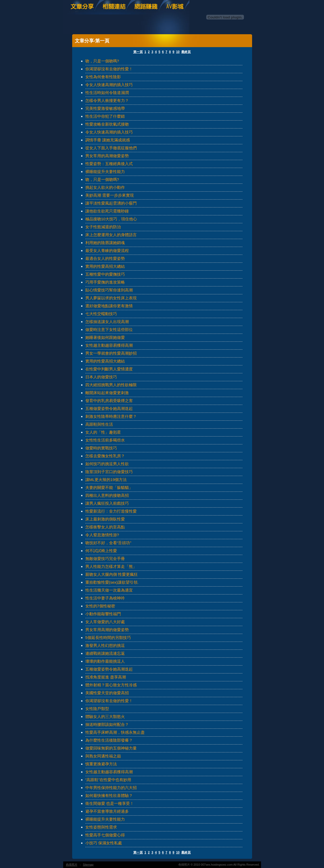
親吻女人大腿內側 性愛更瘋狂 (112, 574)
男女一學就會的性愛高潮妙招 (111, 353)
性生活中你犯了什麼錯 (105, 116)
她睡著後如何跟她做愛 (105, 337)
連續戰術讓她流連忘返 (105, 653)
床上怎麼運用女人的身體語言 (111, 235)
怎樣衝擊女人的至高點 (105, 527)
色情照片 (72, 865)
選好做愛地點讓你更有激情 (109, 306)
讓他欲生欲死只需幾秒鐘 (107, 211)
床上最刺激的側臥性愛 (105, 519)
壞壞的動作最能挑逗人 (105, 661)
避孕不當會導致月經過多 (107, 811)
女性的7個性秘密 (100, 606)
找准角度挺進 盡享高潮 (106, 677)
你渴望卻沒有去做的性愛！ (109, 69)
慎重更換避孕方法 (101, 764)
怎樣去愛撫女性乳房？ (105, 456)
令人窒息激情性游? (102, 535)
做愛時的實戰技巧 (101, 448)
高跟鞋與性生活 (99, 424)
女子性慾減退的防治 (103, 227)
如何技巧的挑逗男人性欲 (107, 464)
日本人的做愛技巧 (101, 377)
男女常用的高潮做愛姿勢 (107, 156)
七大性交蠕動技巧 (101, 314)
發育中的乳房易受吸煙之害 (109, 401)
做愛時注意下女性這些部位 (109, 329)
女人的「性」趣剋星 (103, 432)
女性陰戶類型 (97, 709)
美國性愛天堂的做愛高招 (107, 693)
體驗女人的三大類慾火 (105, 716)
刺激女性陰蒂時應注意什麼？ (111, 416)
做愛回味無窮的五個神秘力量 (111, 748)
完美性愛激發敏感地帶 (105, 108)
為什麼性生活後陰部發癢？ (109, 740)
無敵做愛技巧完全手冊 (105, 559)
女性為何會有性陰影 (103, 77)
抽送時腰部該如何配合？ (107, 724)
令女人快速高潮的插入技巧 (109, 85)
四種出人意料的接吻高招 (107, 495)
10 (178, 52)
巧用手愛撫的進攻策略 (105, 282)
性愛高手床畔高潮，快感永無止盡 (115, 732)
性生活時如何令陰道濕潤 (107, 93)
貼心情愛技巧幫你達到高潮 (109, 290)
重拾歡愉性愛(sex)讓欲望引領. (112, 582)
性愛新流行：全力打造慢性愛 (111, 511)
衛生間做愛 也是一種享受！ (110, 803)
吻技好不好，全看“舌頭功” (108, 543)
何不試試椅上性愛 (101, 551)
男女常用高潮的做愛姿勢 (107, 630)
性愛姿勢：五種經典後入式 (109, 164)
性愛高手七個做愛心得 (105, 835)
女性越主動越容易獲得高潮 (109, 345)
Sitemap (88, 865)
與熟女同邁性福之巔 (103, 756)
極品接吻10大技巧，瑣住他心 (111, 219)
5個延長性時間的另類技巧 (108, 638)
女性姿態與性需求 (101, 827)
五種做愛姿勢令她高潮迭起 (109, 408)
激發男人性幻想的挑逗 (105, 645)
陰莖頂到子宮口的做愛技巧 (109, 472)
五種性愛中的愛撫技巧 (105, 274)
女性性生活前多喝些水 (105, 440)
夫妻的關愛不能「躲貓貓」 (109, 487)
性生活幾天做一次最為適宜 (109, 590)
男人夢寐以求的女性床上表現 (111, 298)
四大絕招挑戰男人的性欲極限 (111, 385)
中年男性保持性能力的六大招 (111, 788)
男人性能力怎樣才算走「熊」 (111, 566)
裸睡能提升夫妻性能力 (105, 172)
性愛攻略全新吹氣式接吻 (107, 124)
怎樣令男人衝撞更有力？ (107, 100)
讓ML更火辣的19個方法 (106, 480)
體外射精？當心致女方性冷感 (111, 685)
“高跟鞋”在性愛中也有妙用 (108, 780)
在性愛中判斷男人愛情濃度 (109, 369)
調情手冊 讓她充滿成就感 (108, 140)
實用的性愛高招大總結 (105, 266)
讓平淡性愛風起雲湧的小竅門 (111, 203)
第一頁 (138, 52)
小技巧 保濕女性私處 (104, 843)
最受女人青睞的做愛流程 (107, 251)
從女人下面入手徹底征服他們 (111, 148)
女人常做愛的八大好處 (105, 622)
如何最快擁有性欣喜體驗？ (109, 795)
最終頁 (186, 52)
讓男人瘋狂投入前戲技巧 (107, 503)
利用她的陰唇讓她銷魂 (105, 243)
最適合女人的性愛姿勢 (105, 258)
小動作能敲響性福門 (103, 614)
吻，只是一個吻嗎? (102, 61)
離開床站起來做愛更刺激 (107, 393)
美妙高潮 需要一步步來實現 (110, 195)
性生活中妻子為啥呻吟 (105, 598)
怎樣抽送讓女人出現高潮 (107, 322)
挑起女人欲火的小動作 (105, 187)
